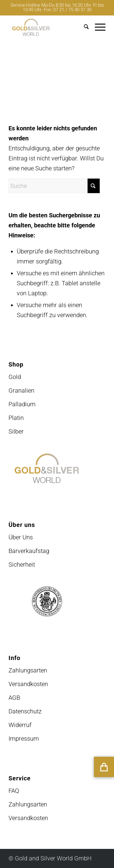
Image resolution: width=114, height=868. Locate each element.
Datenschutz (25, 711)
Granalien (21, 390)
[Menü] (97, 27)
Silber (16, 431)
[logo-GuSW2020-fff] (47, 27)
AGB (14, 698)
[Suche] (83, 27)
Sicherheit (22, 565)
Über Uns (21, 537)
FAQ (14, 791)
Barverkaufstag (29, 551)
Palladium (22, 404)
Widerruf (20, 725)
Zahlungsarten (28, 670)
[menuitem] (83, 27)
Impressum (24, 739)
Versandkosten (28, 684)
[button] (104, 767)
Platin (16, 418)
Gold (15, 377)
